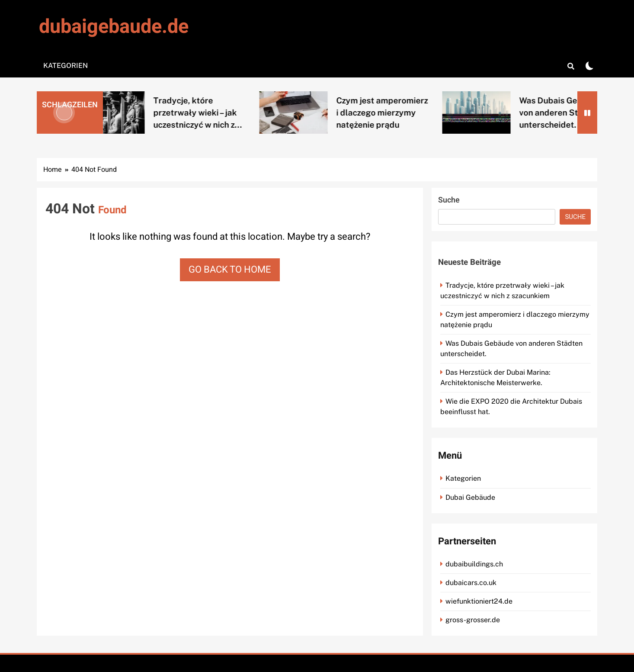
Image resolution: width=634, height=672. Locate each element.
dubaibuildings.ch (474, 564)
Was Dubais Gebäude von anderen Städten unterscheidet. (568, 113)
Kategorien (66, 66)
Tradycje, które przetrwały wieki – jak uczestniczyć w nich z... (206, 113)
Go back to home (230, 270)
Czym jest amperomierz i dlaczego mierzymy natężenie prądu (390, 113)
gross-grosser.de (473, 620)
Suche (449, 200)
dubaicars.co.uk (471, 583)
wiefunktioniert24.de (479, 601)
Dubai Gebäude (470, 497)
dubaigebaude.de (114, 27)
